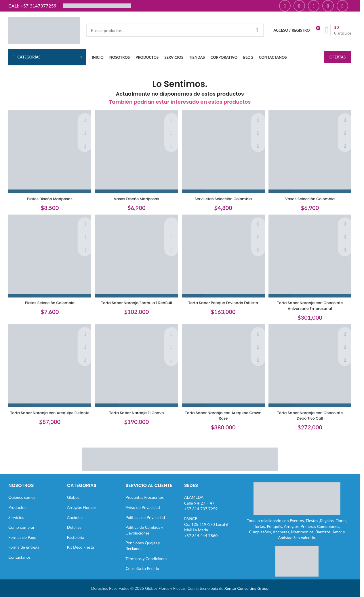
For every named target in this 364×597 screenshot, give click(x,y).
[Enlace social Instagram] (299, 6)
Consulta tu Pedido (142, 568)
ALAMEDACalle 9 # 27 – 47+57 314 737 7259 (201, 503)
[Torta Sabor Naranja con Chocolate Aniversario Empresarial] (312, 257)
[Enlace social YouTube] (314, 6)
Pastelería (76, 537)
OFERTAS (338, 58)
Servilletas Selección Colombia (224, 196)
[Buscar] (175, 30)
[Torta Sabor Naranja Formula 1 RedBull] (136, 257)
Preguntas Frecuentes (144, 497)
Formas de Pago (22, 537)
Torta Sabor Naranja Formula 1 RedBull (136, 302)
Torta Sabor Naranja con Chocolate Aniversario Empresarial (312, 304)
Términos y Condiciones (146, 558)
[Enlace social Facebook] (285, 6)
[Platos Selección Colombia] (48, 257)
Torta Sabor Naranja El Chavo (136, 412)
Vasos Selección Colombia (312, 196)
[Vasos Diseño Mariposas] (136, 151)
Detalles (74, 527)
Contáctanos (19, 557)
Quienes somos (22, 497)
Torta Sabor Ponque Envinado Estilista (224, 302)
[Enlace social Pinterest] (328, 6)
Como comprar (21, 527)
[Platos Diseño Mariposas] (48, 151)
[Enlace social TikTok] (342, 6)
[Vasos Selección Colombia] (312, 151)
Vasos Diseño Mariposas (136, 196)
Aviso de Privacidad (143, 507)
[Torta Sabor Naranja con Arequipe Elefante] (48, 367)
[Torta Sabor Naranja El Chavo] (136, 367)
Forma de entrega (24, 547)
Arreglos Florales (82, 507)
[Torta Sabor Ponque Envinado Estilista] (224, 257)
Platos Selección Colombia (48, 302)
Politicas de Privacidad (145, 517)
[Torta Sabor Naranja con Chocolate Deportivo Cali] (312, 367)
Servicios (16, 517)
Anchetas (75, 517)
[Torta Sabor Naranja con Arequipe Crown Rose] (224, 367)
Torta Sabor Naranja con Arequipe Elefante (48, 415)
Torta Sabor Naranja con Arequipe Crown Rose (224, 415)
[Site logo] (44, 30)
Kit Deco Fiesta (81, 547)
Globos (73, 497)
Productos (17, 507)
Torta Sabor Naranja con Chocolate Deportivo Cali (312, 415)
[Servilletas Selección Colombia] (224, 151)
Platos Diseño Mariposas (48, 196)
